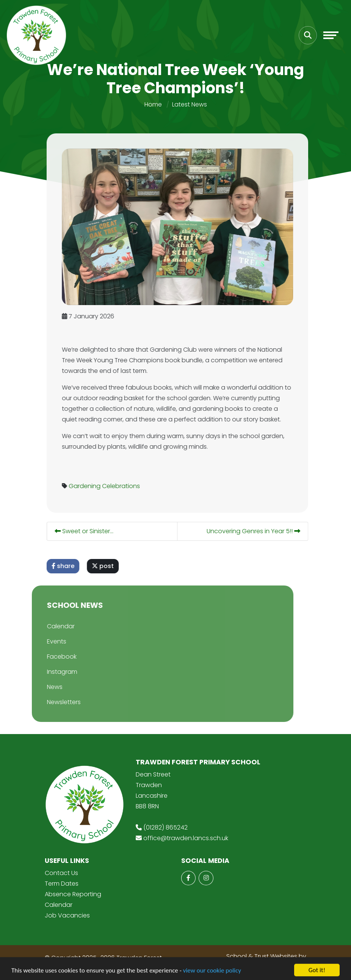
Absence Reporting (73, 894)
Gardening (90, 486)
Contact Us (61, 873)
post (108, 566)
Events (40, 641)
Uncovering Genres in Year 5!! (259, 531)
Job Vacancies (67, 915)
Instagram (45, 672)
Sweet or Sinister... (90, 531)
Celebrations (127, 486)
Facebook (45, 657)
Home (153, 104)
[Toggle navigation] (331, 35)
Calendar (44, 626)
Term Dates (62, 884)
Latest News (190, 104)
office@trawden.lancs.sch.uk (186, 838)
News (38, 687)
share (69, 566)
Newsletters (47, 702)
